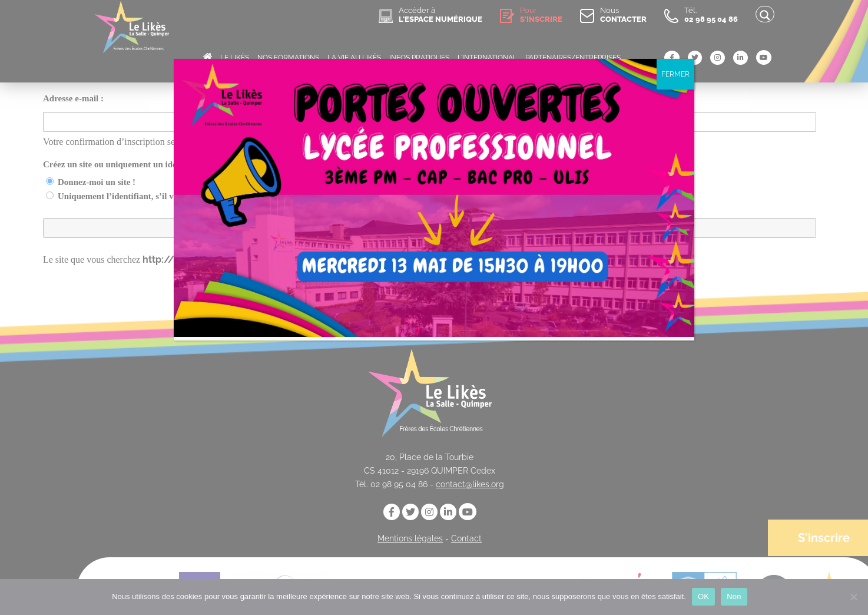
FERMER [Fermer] (675, 74)
